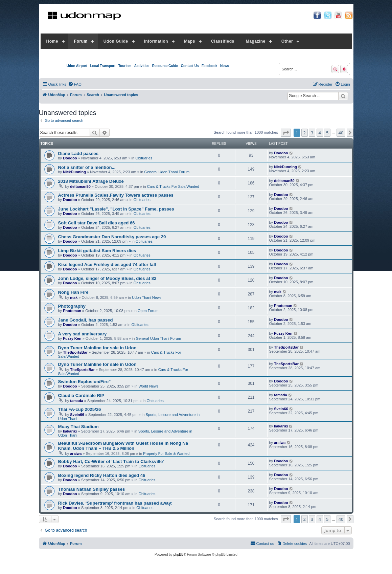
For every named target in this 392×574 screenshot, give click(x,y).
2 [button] (305, 133)
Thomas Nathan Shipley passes (92, 489)
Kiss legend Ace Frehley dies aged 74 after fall (107, 264)
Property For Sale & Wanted (166, 454)
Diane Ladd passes (78, 153)
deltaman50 (80, 186)
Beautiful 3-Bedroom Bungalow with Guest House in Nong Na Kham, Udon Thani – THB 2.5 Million (123, 446)
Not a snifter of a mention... (87, 167)
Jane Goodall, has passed (86, 320)
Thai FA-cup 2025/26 (80, 409)
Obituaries (144, 158)
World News (148, 386)
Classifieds (223, 41)
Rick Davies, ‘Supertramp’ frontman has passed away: (116, 503)
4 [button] (320, 133)
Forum (81, 41)
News (225, 66)
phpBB (179, 555)
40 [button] (341, 133)
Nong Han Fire (73, 292)
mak (74, 297)
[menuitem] (75, 84)
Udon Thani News (147, 297)
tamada (77, 401)
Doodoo (70, 158)
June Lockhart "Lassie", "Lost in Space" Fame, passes (116, 209)
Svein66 (77, 415)
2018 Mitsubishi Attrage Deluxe (91, 181)
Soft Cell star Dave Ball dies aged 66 (97, 223)
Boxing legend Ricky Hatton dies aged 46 (102, 475)
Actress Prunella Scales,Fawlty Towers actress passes (116, 195)
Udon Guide (116, 41)
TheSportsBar (75, 352)
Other (287, 41)
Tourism (125, 66)
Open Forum (148, 311)
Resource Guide (165, 66)
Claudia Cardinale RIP (81, 395)
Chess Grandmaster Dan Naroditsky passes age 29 (112, 237)
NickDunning (74, 172)
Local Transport (103, 66)
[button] (286, 133)
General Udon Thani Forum (167, 172)
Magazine (256, 41)
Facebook (210, 66)
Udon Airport (77, 66)
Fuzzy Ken (72, 338)
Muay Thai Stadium (78, 427)
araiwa (76, 454)
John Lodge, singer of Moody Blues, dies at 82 (107, 278)
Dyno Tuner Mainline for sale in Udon (97, 348)
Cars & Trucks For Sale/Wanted (173, 186)
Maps (190, 41)
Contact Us (190, 66)
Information (156, 41)
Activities (142, 66)
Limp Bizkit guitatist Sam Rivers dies (97, 251)
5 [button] (327, 133)
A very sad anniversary (83, 334)
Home (52, 41)
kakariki (70, 431)
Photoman (72, 311)
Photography (72, 306)
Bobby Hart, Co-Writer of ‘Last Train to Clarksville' (111, 461)
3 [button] (312, 133)
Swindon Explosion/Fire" (85, 382)
